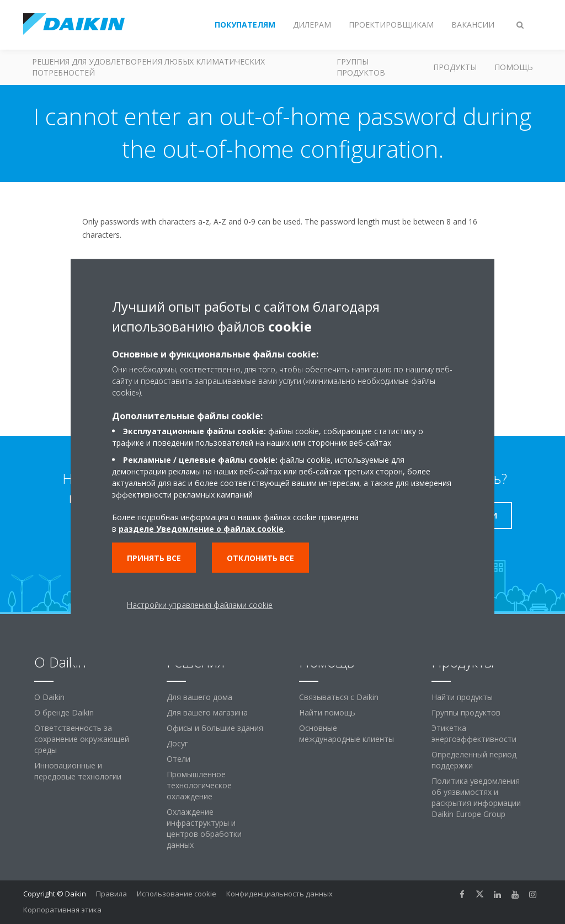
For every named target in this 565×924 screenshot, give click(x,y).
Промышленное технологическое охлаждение (199, 785)
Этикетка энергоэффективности (474, 733)
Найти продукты (462, 697)
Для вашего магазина (207, 712)
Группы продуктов (361, 67)
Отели (178, 759)
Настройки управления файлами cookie (200, 604)
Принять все (154, 557)
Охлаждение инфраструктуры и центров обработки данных (204, 828)
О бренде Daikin (64, 712)
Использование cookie (177, 894)
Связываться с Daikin (339, 697)
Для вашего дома (199, 697)
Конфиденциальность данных (279, 894)
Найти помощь (327, 712)
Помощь (514, 67)
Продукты (455, 67)
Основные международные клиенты (347, 733)
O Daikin (49, 697)
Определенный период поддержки (474, 760)
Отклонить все (260, 557)
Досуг (177, 743)
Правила (111, 894)
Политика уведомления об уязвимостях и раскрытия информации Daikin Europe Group (476, 797)
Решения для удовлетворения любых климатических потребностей (148, 67)
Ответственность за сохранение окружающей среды (82, 739)
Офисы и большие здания (215, 728)
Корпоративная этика (62, 910)
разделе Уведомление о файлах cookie (201, 528)
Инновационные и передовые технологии (78, 771)
